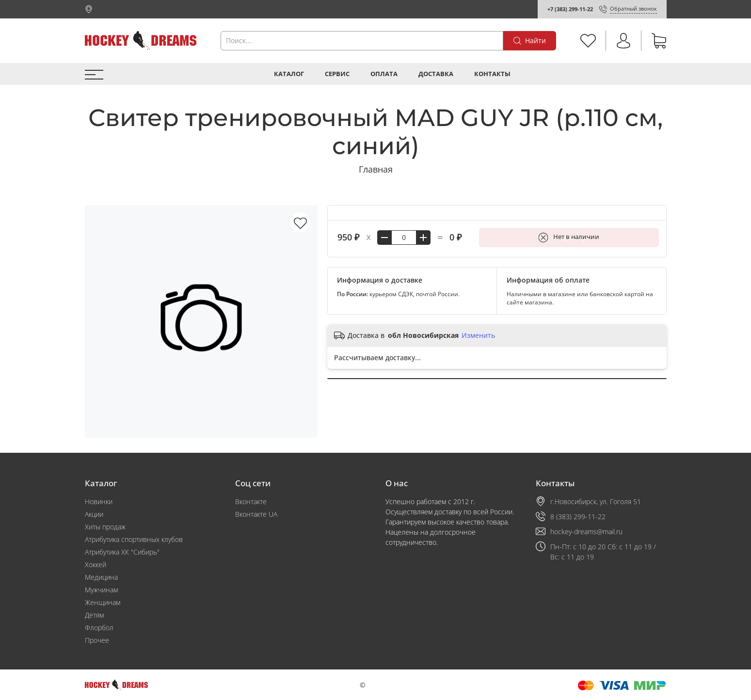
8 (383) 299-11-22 (578, 517)
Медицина (101, 577)
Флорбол (99, 628)
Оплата (384, 74)
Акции (94, 514)
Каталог (289, 74)
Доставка (436, 74)
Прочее (97, 640)
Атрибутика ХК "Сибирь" (122, 552)
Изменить (478, 335)
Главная (376, 169)
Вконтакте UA (256, 514)
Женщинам (103, 602)
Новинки (99, 501)
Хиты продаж (105, 527)
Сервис (337, 74)
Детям (94, 615)
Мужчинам (101, 590)
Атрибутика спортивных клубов (134, 539)
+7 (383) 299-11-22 (570, 9)
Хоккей (96, 565)
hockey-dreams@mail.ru (586, 532)
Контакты (492, 74)
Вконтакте (251, 501)
